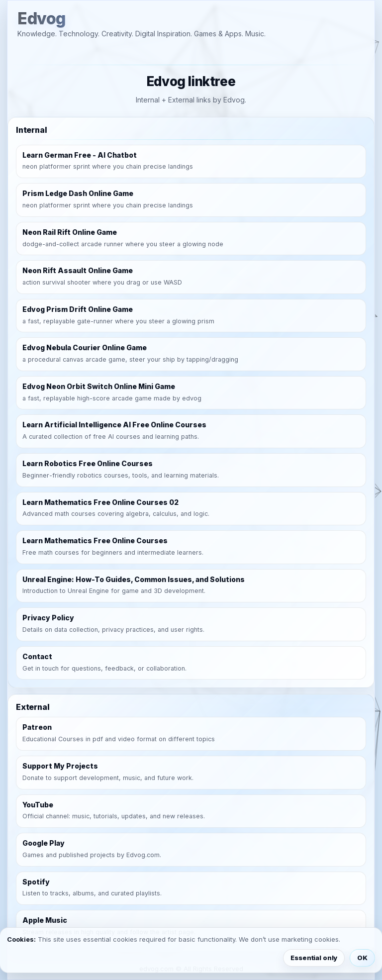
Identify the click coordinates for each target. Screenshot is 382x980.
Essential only (314, 958)
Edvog (42, 19)
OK (362, 958)
